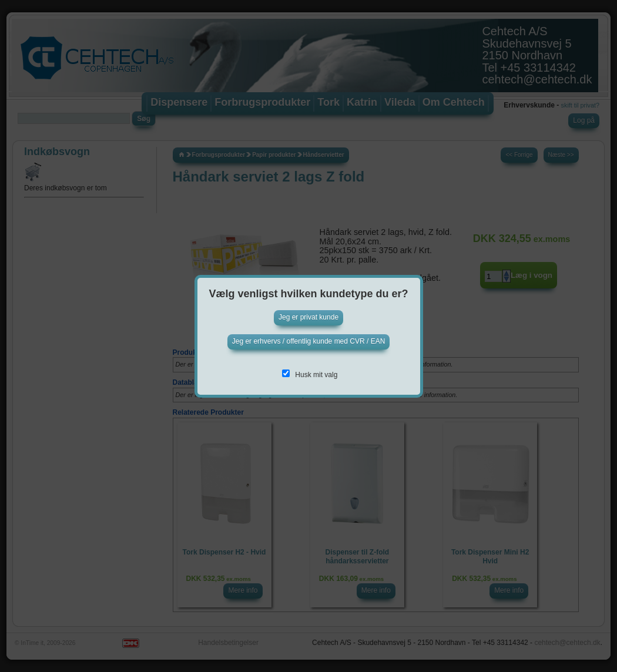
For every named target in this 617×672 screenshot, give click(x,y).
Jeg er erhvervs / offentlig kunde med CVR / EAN (309, 341)
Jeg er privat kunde (308, 317)
